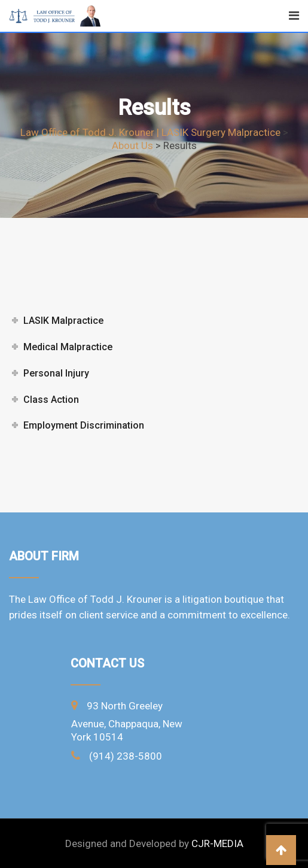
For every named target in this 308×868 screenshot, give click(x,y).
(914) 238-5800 (126, 756)
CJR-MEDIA (217, 843)
